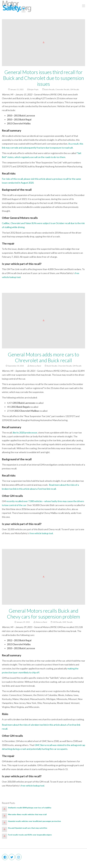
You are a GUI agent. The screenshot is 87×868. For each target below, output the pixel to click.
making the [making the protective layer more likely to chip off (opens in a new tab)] (73, 668)
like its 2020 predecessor (25, 433)
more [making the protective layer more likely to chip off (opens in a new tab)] (21, 672)
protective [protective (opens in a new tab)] (7, 672)
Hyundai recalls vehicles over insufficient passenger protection (35, 821)
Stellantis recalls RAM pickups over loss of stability (30, 808)
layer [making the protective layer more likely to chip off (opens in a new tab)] (15, 672)
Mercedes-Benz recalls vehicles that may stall (27, 814)
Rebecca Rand (35, 366)
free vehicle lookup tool (41, 533)
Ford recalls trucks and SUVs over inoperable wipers (30, 835)
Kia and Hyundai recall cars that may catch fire (28, 828)
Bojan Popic (34, 89)
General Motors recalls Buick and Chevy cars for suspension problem (43, 614)
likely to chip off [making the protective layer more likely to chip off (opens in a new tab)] (31, 672)
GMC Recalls (68, 622)
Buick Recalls (49, 89)
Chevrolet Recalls (62, 89)
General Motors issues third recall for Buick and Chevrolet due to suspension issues (43, 78)
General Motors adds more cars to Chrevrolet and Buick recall (43, 357)
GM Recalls (75, 89)
